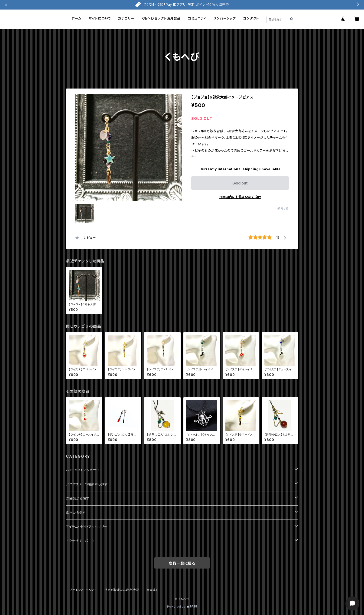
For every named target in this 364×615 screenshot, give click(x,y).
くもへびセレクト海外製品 (161, 18)
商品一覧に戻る (182, 563)
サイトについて (100, 18)
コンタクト (251, 18)
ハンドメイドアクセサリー (84, 470)
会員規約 (153, 590)
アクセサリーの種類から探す (87, 484)
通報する (283, 209)
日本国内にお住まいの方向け (240, 197)
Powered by (182, 607)
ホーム (76, 18)
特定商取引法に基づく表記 (122, 590)
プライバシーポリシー (83, 590)
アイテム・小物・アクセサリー (87, 527)
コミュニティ (197, 18)
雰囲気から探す (78, 498)
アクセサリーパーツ (80, 541)
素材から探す (76, 512)
